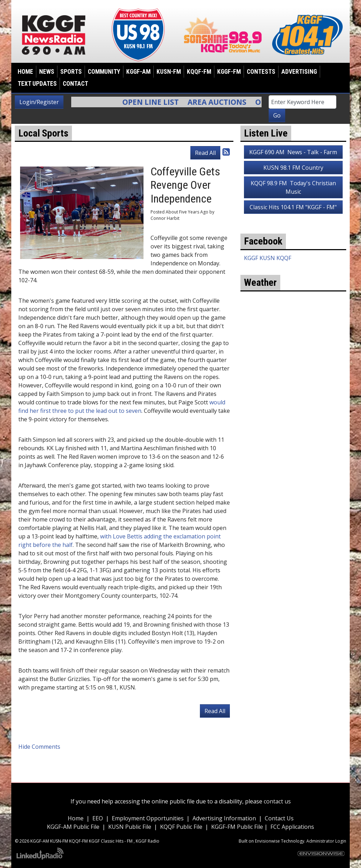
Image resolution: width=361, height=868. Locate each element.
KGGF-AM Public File (73, 827)
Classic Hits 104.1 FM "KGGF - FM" (293, 207)
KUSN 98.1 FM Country (293, 168)
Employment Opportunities (148, 818)
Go (277, 115)
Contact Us (279, 818)
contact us (277, 801)
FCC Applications (292, 827)
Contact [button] (75, 84)
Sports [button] (71, 72)
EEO (98, 818)
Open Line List (155, 102)
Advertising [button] (299, 72)
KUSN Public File (130, 827)
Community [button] (104, 72)
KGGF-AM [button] (138, 72)
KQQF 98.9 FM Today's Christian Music (293, 187)
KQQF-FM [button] (199, 72)
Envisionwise (267, 841)
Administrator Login (326, 841)
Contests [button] (261, 72)
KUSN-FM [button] (169, 72)
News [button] (47, 72)
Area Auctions (221, 102)
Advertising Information (224, 818)
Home (25, 72)
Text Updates (37, 84)
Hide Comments (39, 747)
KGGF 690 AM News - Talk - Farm (293, 152)
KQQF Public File (181, 827)
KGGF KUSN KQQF (268, 258)
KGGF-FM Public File (238, 827)
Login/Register (39, 102)
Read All (205, 153)
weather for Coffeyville (293, 372)
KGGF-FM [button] (229, 72)
